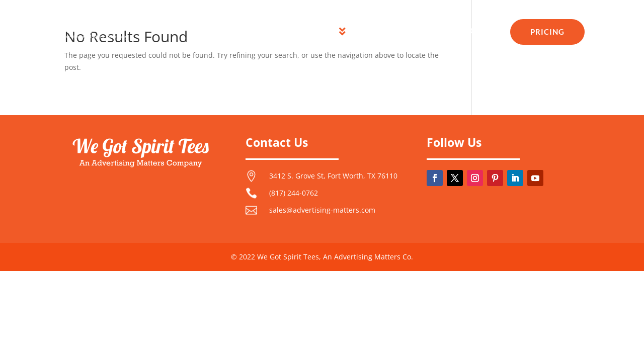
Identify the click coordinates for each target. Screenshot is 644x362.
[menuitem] (242, 32)
